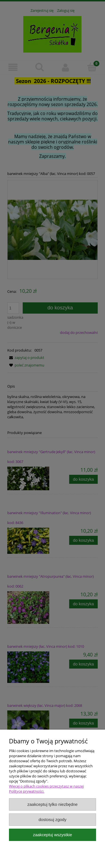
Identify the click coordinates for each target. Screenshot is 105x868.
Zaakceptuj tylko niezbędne (53, 804)
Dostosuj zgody (53, 819)
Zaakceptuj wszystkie (53, 835)
